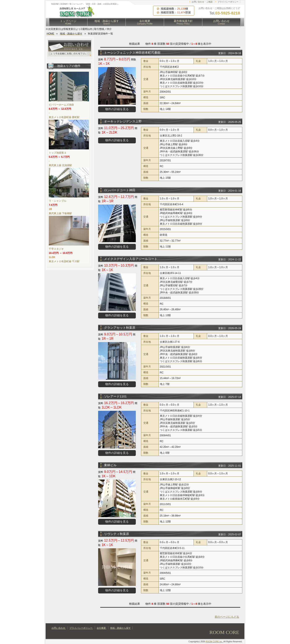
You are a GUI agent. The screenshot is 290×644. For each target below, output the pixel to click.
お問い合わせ (221, 22)
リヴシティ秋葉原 (117, 534)
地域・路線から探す (107, 22)
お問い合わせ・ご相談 (202, 2)
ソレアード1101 (115, 396)
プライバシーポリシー (228, 2)
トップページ (68, 22)
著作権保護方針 (183, 22)
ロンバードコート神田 (120, 190)
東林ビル (110, 465)
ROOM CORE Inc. (214, 642)
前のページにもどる (227, 617)
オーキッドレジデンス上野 (123, 121)
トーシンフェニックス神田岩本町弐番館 (132, 53)
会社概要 (145, 22)
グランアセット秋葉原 (120, 328)
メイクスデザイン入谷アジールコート (131, 259)
